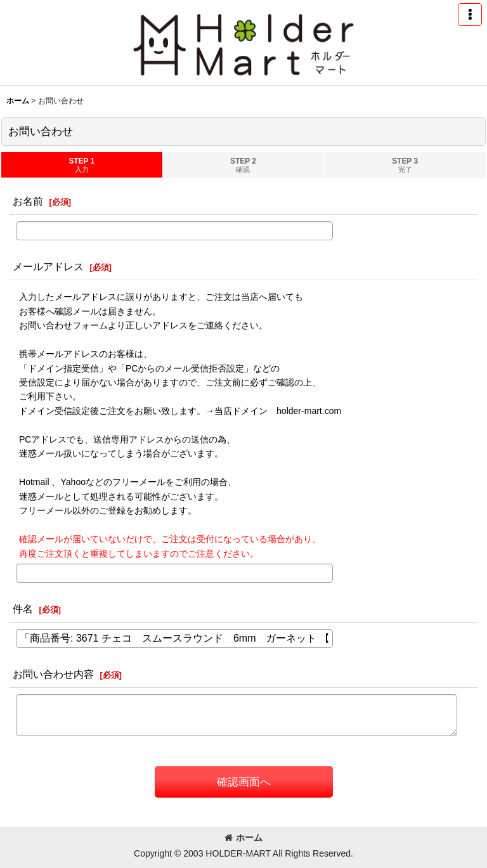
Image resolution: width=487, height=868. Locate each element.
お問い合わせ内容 (53, 674)
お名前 (28, 201)
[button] (470, 15)
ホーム (243, 838)
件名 (23, 609)
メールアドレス (48, 266)
